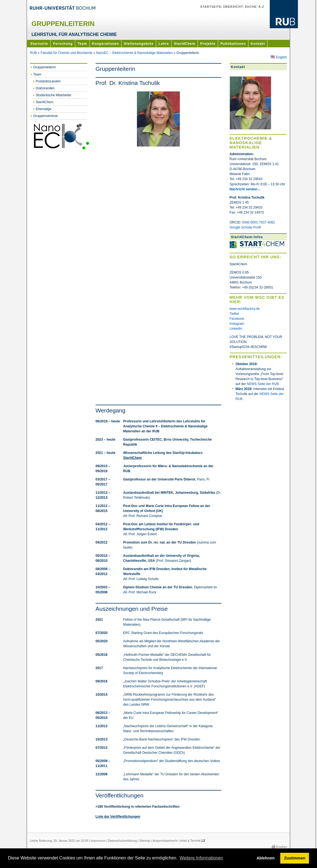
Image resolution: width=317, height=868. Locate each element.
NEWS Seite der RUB (263, 384)
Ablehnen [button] (266, 858)
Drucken (281, 847)
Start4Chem (184, 44)
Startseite (211, 7)
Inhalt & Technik (190, 841)
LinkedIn (236, 329)
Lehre (164, 44)
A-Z (261, 7)
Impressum (98, 841)
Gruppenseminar (45, 116)
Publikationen (233, 44)
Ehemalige (44, 109)
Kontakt (258, 44)
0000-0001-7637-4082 (259, 222)
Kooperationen (106, 44)
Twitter (235, 314)
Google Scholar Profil (245, 227)
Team (82, 44)
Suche (251, 7)
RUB (33, 53)
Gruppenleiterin (44, 67)
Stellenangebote (139, 44)
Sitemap (145, 841)
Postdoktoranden (48, 81)
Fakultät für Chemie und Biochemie (66, 53)
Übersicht (233, 7)
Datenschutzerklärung (122, 841)
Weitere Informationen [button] (201, 858)
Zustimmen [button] (295, 858)
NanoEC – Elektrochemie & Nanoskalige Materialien (134, 53)
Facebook (237, 319)
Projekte (208, 44)
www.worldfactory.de (245, 309)
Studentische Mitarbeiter (53, 95)
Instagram (237, 324)
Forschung (63, 44)
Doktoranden (45, 88)
